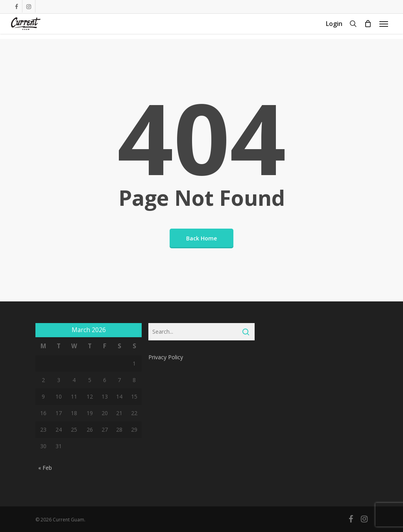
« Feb (45, 468)
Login (334, 26)
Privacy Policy (166, 357)
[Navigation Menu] (384, 26)
